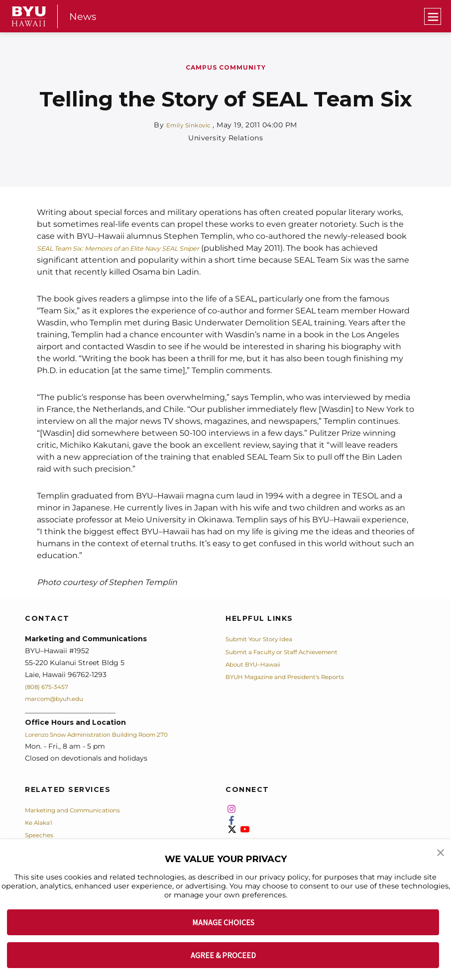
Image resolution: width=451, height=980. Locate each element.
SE (42, 248)
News (84, 16)
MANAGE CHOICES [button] (223, 922)
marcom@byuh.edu (59, 698)
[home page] (29, 16)
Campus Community (226, 67)
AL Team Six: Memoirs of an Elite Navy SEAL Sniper (147, 248)
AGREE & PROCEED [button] (223, 955)
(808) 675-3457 (51, 686)
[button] (441, 854)
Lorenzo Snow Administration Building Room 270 (112, 734)
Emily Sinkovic (189, 125)
